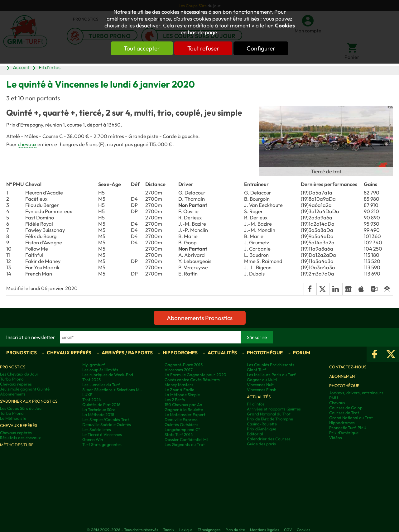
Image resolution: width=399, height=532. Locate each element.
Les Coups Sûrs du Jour (22, 408)
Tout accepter (142, 48)
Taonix (169, 530)
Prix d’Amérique (344, 433)
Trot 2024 (92, 400)
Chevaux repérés (69, 353)
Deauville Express (181, 419)
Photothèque (265, 353)
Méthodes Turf (17, 445)
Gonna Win (93, 439)
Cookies (285, 26)
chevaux (27, 144)
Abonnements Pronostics (200, 318)
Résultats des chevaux (20, 438)
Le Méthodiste (13, 418)
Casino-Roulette (262, 424)
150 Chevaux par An (183, 405)
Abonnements (13, 394)
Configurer (261, 48)
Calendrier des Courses (269, 439)
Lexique (186, 530)
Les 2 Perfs (175, 400)
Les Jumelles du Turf (101, 385)
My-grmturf (94, 365)
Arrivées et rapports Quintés (274, 409)
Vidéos (336, 438)
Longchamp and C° (182, 429)
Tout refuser (203, 48)
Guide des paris (261, 444)
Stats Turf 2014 (179, 434)
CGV (288, 530)
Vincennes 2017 (179, 370)
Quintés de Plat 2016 (101, 405)
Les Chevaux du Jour (19, 374)
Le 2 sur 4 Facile (179, 390)
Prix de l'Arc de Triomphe (270, 419)
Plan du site (235, 530)
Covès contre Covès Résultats (192, 380)
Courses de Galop (346, 408)
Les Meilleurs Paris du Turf (271, 375)
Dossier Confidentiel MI (186, 439)
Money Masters (179, 385)
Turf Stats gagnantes (102, 444)
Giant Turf (256, 370)
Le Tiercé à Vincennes (102, 434)
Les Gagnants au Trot (185, 444)
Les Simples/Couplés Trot (106, 419)
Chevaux (337, 403)
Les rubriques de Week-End (108, 375)
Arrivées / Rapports (127, 353)
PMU (334, 398)
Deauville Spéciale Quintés (107, 424)
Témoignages (209, 530)
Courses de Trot (344, 413)
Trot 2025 (91, 380)
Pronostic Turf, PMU (348, 428)
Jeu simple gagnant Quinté (25, 389)
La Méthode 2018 (98, 415)
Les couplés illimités (100, 370)
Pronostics (22, 353)
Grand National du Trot (269, 414)
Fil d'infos (50, 67)
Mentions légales (264, 530)
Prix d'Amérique (262, 429)
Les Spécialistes (97, 429)
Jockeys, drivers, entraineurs (356, 393)
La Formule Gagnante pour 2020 (195, 375)
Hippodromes (180, 353)
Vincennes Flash (262, 390)
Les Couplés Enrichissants (271, 365)
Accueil (21, 67)
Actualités (222, 353)
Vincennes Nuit (260, 385)
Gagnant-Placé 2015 (184, 365)
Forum (302, 353)
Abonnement (343, 376)
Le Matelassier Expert (185, 415)
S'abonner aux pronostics (29, 401)
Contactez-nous (348, 367)
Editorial (255, 434)
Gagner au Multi (262, 380)
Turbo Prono (12, 379)
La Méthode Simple (182, 395)
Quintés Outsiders (181, 424)
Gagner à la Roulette (184, 410)
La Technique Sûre (99, 410)
